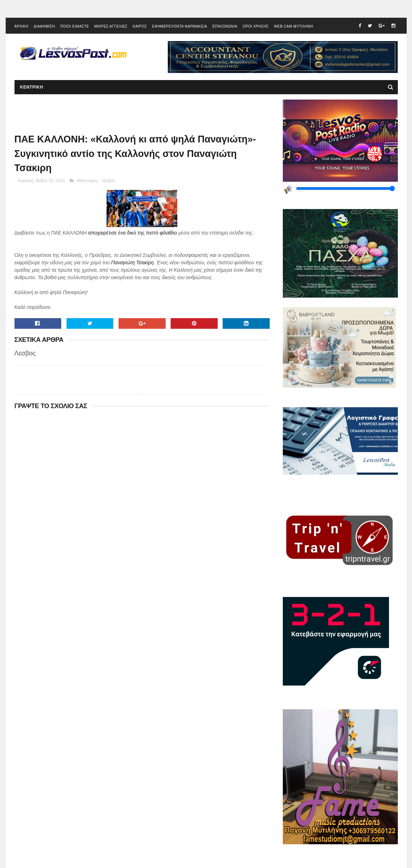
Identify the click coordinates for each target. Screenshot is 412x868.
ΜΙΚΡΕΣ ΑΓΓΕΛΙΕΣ (111, 26)
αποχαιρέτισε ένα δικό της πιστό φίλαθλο (133, 233)
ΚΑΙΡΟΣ (140, 26)
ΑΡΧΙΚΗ (22, 26)
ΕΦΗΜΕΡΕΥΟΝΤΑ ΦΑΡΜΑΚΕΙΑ (180, 26)
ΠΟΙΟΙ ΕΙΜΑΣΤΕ (75, 26)
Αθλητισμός (87, 181)
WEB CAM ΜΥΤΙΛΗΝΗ (294, 26)
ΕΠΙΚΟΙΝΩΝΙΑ (225, 26)
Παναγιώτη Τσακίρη (132, 263)
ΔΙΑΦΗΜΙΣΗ (44, 26)
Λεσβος (108, 181)
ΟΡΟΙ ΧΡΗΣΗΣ (256, 26)
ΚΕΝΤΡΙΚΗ (32, 87)
